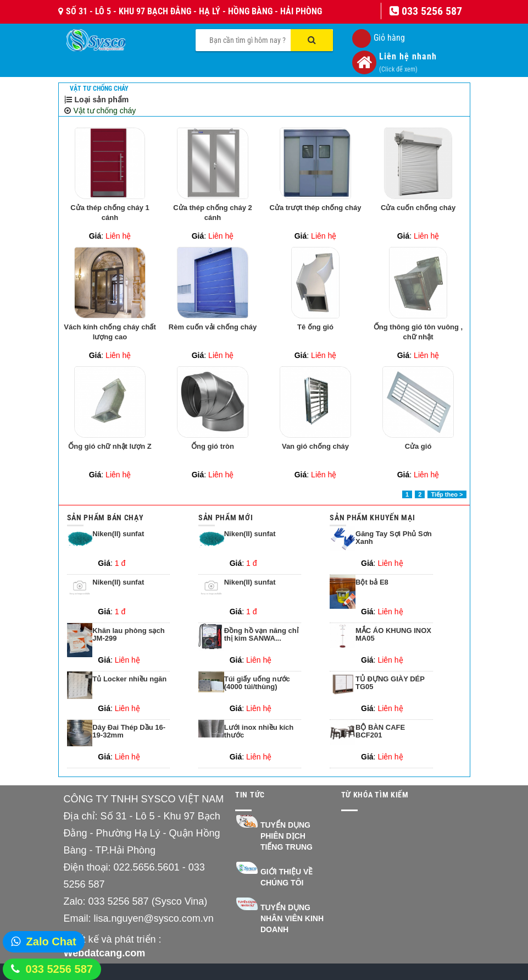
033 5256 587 (59, 969)
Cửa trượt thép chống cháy (316, 208)
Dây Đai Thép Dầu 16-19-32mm (129, 731)
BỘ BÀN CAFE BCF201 (380, 731)
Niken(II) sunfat (118, 534)
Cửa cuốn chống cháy (418, 208)
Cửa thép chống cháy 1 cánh (110, 213)
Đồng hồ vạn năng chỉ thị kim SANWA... (261, 635)
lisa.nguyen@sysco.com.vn (154, 918)
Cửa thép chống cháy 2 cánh (212, 213)
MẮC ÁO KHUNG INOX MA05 (393, 635)
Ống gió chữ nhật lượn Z (110, 446)
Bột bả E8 (372, 582)
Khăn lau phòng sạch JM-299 (128, 635)
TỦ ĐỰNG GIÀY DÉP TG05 (390, 683)
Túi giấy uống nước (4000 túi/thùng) (257, 683)
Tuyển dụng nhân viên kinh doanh (292, 918)
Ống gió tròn (213, 446)
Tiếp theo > (447, 494)
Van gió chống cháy (315, 446)
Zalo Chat (51, 942)
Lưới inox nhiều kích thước (259, 731)
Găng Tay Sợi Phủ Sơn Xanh (394, 538)
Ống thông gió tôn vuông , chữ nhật (418, 332)
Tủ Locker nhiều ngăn (129, 679)
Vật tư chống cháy (99, 89)
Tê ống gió (315, 327)
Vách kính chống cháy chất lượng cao (110, 332)
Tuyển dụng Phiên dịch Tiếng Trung (287, 836)
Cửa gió (418, 446)
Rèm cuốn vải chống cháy (213, 327)
